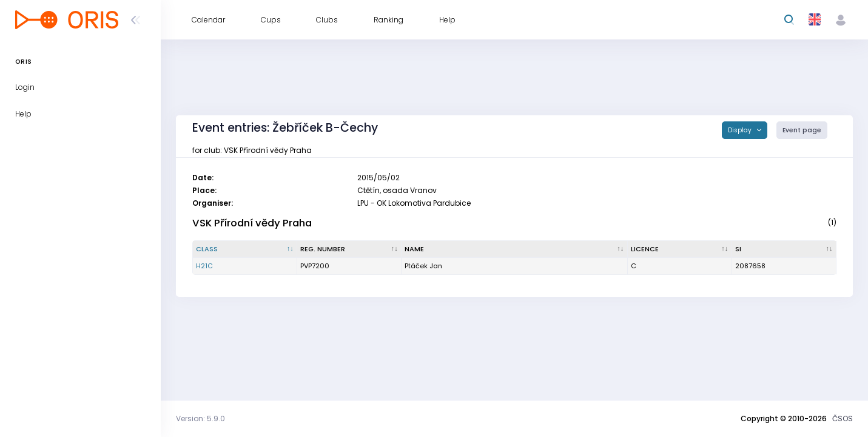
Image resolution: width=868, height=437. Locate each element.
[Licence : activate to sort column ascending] (680, 249)
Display (741, 130)
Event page (802, 130)
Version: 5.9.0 (200, 418)
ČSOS (843, 418)
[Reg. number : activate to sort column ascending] (349, 249)
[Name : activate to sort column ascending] (514, 249)
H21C (204, 266)
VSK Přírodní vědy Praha (252, 223)
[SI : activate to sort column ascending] (784, 249)
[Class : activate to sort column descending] (245, 249)
